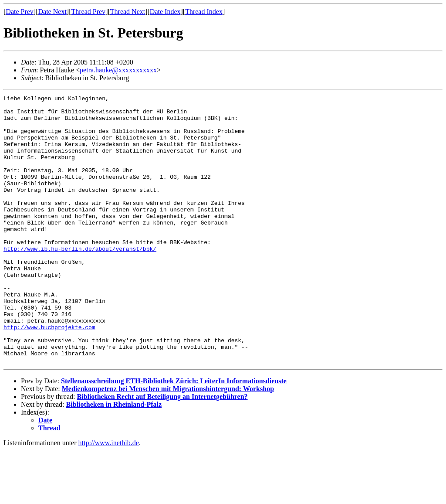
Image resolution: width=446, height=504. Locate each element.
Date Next (52, 12)
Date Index (165, 12)
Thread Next (128, 12)
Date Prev (20, 12)
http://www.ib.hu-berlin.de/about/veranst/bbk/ (80, 280)
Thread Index (204, 12)
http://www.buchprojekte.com (49, 374)
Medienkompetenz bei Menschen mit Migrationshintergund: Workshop (168, 442)
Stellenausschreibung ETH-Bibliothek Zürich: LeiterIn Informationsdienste (174, 434)
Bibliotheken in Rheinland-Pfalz (114, 458)
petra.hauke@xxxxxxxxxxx (118, 70)
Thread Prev (88, 12)
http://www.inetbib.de (109, 496)
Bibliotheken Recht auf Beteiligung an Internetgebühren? (162, 450)
